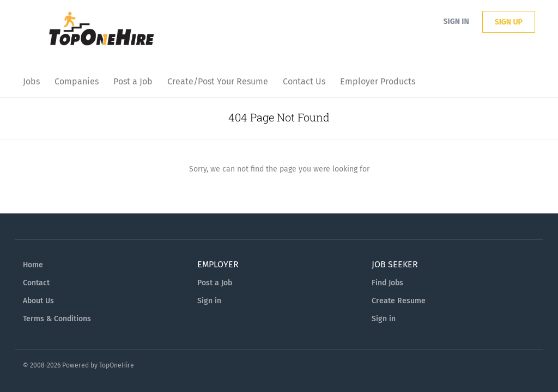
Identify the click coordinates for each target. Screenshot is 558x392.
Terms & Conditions (57, 319)
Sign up (509, 22)
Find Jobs (387, 283)
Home (33, 265)
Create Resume (399, 301)
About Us (38, 301)
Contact (36, 283)
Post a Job (215, 283)
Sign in (456, 22)
